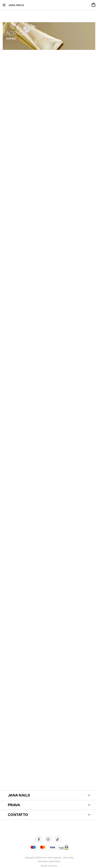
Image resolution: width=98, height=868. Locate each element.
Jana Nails (16, 5)
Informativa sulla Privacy (49, 861)
